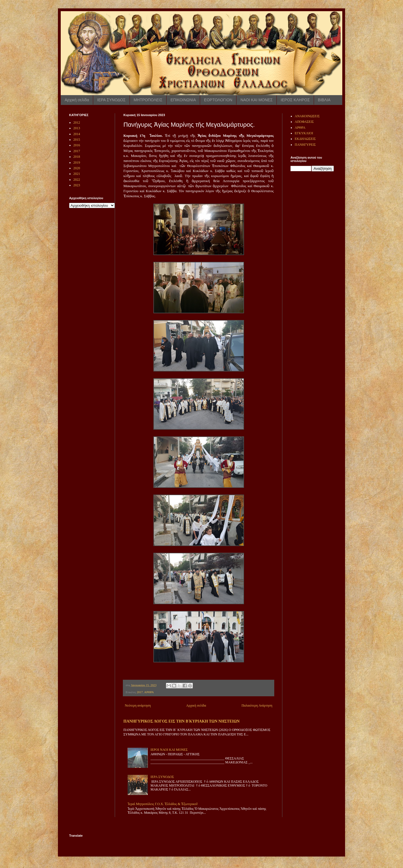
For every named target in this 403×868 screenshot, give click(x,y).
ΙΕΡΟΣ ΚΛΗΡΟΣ (295, 100)
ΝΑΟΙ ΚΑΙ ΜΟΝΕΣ (256, 100)
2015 (77, 140)
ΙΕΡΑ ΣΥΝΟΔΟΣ (111, 100)
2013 (77, 128)
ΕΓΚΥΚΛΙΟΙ (304, 133)
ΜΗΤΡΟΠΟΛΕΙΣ (148, 100)
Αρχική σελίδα (77, 100)
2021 (77, 174)
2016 (77, 145)
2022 (77, 180)
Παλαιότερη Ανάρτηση (257, 705)
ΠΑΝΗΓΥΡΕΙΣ (305, 145)
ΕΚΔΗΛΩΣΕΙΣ (305, 139)
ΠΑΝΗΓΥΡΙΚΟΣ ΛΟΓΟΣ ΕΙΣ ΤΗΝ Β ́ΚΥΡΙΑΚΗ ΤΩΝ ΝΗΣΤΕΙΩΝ (181, 721)
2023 (77, 185)
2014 (77, 134)
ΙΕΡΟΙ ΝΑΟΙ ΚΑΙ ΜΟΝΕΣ (169, 750)
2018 (77, 157)
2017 (140, 692)
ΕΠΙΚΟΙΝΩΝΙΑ (183, 100)
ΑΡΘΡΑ (149, 692)
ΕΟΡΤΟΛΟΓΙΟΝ (218, 100)
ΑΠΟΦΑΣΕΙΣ (304, 122)
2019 (77, 163)
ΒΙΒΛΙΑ (324, 100)
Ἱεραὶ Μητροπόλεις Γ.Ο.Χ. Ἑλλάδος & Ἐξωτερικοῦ (163, 804)
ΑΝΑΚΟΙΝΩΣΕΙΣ (307, 116)
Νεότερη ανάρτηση (138, 705)
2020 (77, 168)
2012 (77, 123)
